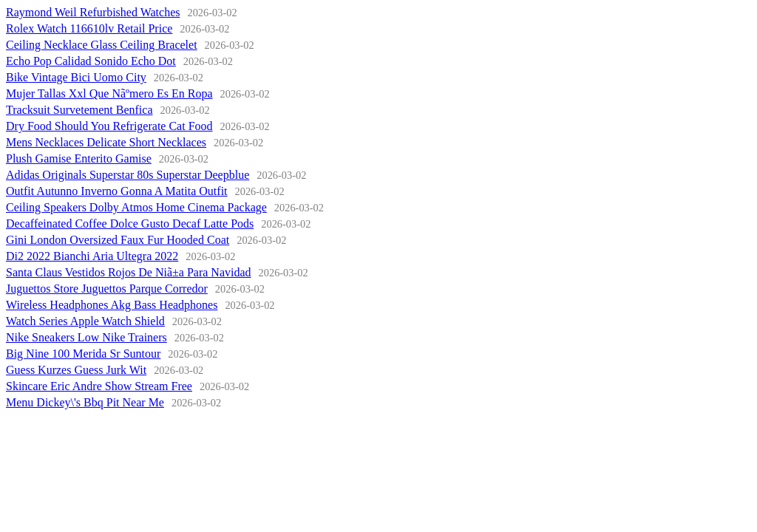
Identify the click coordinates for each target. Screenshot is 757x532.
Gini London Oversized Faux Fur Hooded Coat (118, 240)
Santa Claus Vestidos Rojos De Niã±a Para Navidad (129, 272)
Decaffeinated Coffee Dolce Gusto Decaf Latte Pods (130, 224)
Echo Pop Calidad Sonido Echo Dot (91, 61)
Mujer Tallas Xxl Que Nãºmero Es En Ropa (109, 93)
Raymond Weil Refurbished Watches (93, 12)
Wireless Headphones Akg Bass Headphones (112, 305)
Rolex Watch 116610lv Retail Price (89, 28)
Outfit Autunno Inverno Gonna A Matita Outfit (117, 191)
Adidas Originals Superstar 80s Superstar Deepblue (128, 175)
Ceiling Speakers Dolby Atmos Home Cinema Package (136, 207)
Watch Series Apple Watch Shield (85, 321)
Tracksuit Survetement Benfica (79, 110)
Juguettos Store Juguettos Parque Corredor (107, 289)
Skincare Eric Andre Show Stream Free (99, 386)
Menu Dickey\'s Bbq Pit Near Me (85, 402)
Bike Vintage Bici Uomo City (76, 77)
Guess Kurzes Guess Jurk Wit (76, 370)
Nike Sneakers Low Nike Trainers (86, 337)
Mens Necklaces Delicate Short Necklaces (106, 142)
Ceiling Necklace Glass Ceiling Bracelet (102, 45)
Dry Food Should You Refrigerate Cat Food (109, 126)
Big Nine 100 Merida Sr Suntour (83, 354)
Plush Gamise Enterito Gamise (79, 158)
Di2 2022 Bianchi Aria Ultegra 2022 (92, 256)
